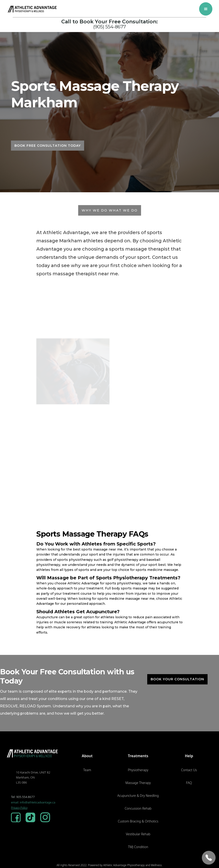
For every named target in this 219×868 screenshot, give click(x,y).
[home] (33, 9)
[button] (206, 9)
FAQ (189, 783)
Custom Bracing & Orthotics (138, 821)
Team (87, 770)
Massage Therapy (138, 783)
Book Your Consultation (177, 679)
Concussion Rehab (138, 808)
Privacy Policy (19, 808)
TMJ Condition (138, 847)
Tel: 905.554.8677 (23, 797)
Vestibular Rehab (138, 834)
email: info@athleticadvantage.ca (33, 802)
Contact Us (189, 770)
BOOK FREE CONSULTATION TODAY (48, 146)
